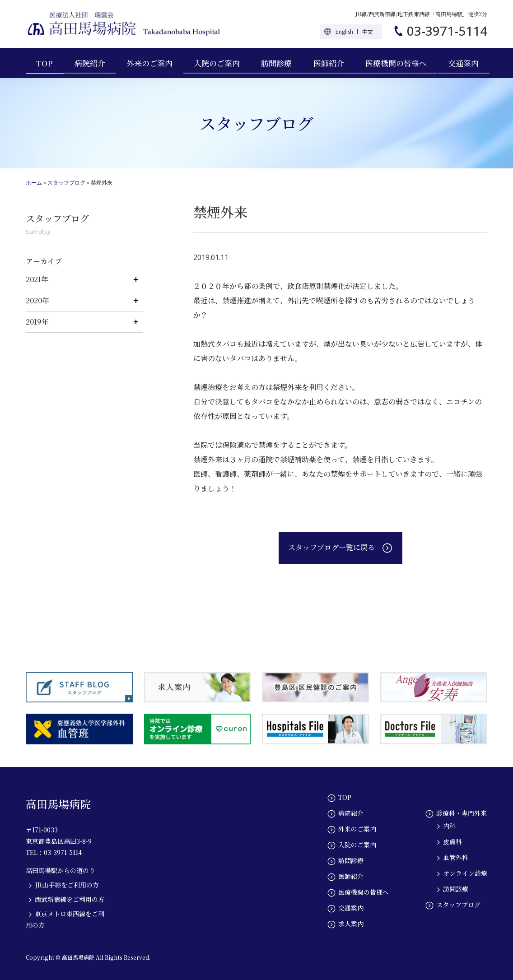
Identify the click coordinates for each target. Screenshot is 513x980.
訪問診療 (276, 63)
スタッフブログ (66, 182)
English (344, 31)
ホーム (34, 182)
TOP (44, 63)
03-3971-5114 (447, 31)
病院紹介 (90, 63)
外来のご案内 (149, 63)
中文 (368, 31)
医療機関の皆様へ (396, 63)
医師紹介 (329, 63)
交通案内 (463, 63)
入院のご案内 (217, 63)
